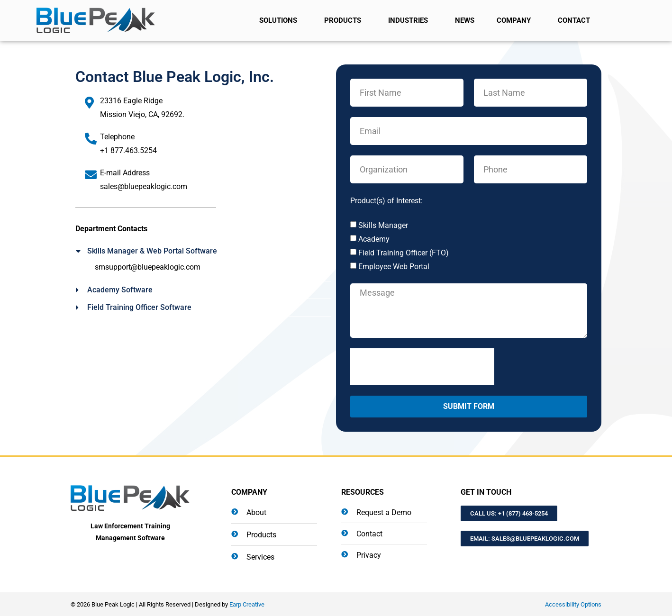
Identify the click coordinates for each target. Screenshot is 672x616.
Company (516, 20)
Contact (576, 20)
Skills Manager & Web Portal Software (152, 251)
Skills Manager (383, 225)
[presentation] (422, 367)
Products (345, 20)
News (465, 20)
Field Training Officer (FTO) (404, 253)
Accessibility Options (573, 604)
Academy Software (120, 290)
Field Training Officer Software (139, 307)
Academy (374, 239)
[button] (203, 251)
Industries (410, 20)
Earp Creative (247, 604)
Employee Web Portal (394, 267)
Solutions (281, 20)
